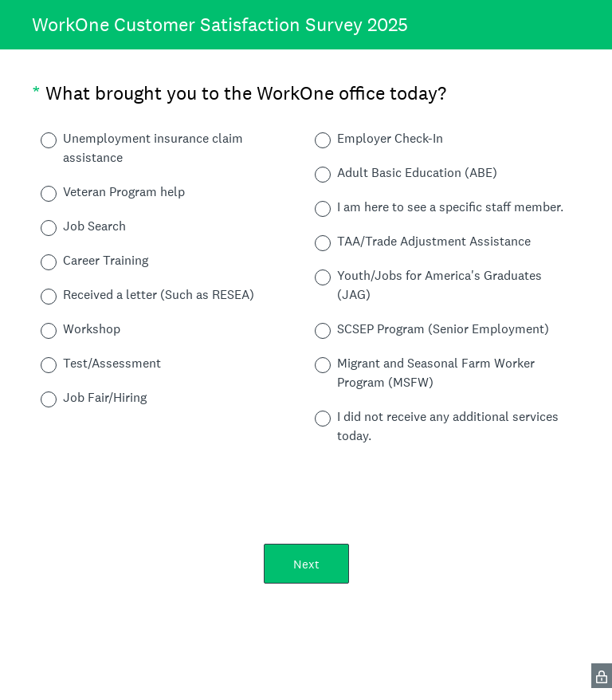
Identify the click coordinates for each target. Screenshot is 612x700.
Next (306, 564)
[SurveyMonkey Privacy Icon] (602, 676)
